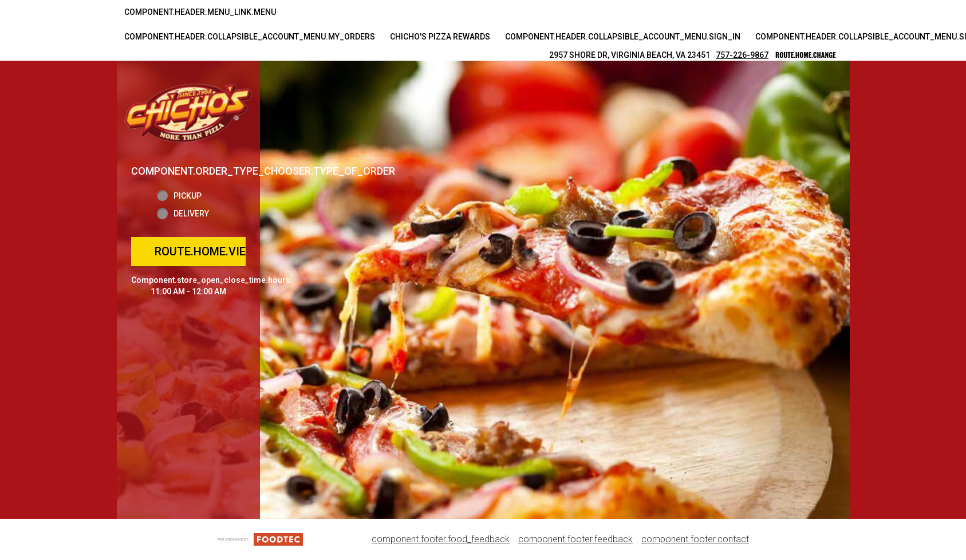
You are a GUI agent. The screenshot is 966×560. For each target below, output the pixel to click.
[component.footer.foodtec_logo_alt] (260, 539)
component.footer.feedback (575, 539)
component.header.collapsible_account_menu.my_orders (250, 37)
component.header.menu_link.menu (200, 12)
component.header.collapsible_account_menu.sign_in (623, 37)
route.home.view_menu (224, 251)
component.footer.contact (695, 539)
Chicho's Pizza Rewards (440, 37)
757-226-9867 (742, 55)
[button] (188, 112)
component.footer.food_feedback (441, 539)
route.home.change (805, 55)
